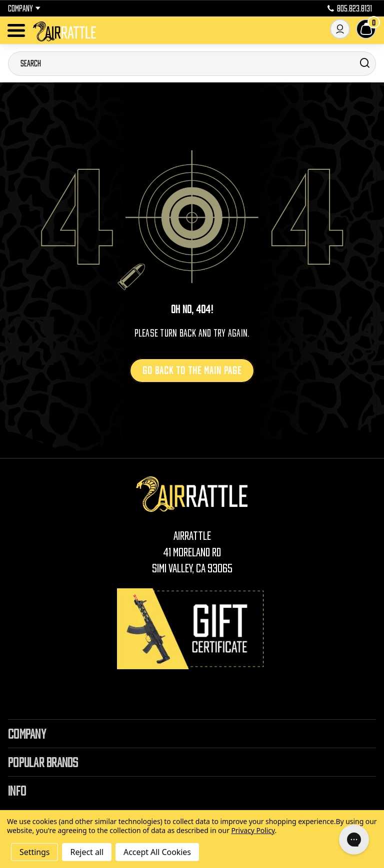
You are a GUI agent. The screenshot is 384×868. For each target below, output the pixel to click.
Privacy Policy (253, 830)
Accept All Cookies (157, 852)
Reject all (86, 852)
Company (24, 8)
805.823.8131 (350, 8)
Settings (34, 852)
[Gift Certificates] (192, 629)
